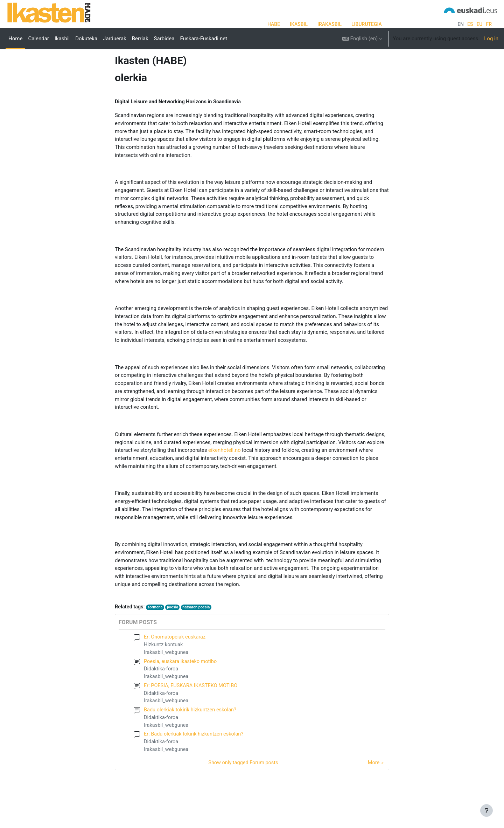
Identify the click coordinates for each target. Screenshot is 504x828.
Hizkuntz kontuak (164, 668)
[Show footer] (486, 810)
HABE (274, 24)
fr (489, 24)
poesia (175, 630)
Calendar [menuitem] (38, 39)
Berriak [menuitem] (140, 39)
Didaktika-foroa (162, 693)
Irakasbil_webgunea (167, 676)
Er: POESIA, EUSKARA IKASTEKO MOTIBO (192, 710)
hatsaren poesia (199, 630)
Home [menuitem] (15, 39)
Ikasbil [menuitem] (62, 39)
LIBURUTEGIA (367, 24)
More (373, 789)
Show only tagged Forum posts (243, 789)
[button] (362, 39)
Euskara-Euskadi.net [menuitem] (204, 39)
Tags (120, 73)
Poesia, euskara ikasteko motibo (182, 685)
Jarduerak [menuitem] (115, 39)
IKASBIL (299, 24)
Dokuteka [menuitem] (86, 39)
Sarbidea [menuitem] (164, 39)
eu (479, 24)
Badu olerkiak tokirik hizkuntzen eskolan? (192, 735)
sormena (156, 630)
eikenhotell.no (225, 474)
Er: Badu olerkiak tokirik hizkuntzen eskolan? (195, 760)
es (470, 24)
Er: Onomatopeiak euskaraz (176, 660)
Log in (491, 39)
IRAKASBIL (330, 24)
